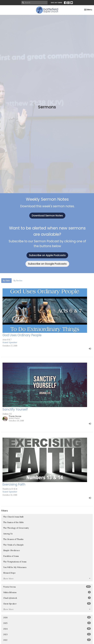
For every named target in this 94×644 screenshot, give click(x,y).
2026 (47, 617)
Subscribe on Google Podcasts (47, 264)
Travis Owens (47, 587)
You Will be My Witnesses (15, 567)
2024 (47, 629)
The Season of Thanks (13, 539)
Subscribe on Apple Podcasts (47, 255)
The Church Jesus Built (13, 517)
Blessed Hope (9, 573)
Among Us (8, 534)
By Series (18, 281)
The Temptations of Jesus (15, 562)
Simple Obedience (12, 550)
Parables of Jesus (11, 556)
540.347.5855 (56, 3)
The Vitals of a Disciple (14, 545)
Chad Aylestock (47, 598)
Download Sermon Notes (47, 216)
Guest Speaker (47, 604)
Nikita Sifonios (47, 592)
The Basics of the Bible (14, 522)
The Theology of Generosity (16, 528)
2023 (47, 634)
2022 (47, 640)
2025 (47, 623)
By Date (6, 281)
